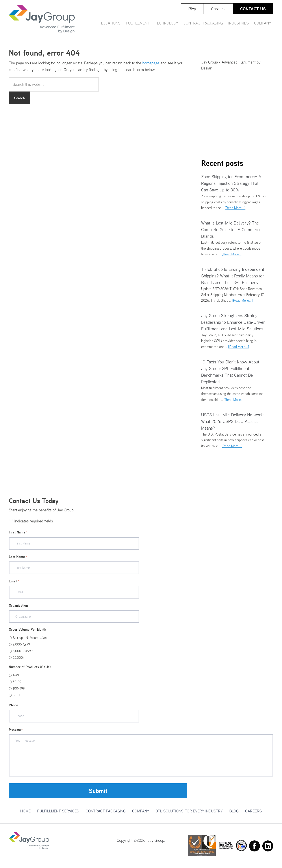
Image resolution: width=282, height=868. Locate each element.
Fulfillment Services (58, 811)
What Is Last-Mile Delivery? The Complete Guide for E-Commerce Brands (231, 229)
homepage (151, 63)
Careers (253, 811)
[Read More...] (235, 208)
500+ (17, 695)
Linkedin (268, 846)
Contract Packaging (106, 811)
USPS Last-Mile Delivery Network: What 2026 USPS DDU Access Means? (233, 421)
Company (141, 811)
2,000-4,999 (21, 644)
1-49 (16, 675)
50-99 (17, 682)
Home (25, 811)
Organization (18, 605)
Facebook (254, 846)
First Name (18, 532)
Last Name (18, 557)
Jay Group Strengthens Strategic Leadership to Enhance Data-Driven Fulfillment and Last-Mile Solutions (233, 322)
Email (14, 581)
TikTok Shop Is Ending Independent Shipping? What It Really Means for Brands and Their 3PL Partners (233, 276)
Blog (234, 811)
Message (16, 730)
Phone (13, 705)
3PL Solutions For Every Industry (189, 811)
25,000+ (19, 658)
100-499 (19, 688)
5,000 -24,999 (23, 651)
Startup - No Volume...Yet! (30, 638)
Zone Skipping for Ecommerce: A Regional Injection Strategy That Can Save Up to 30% (231, 183)
